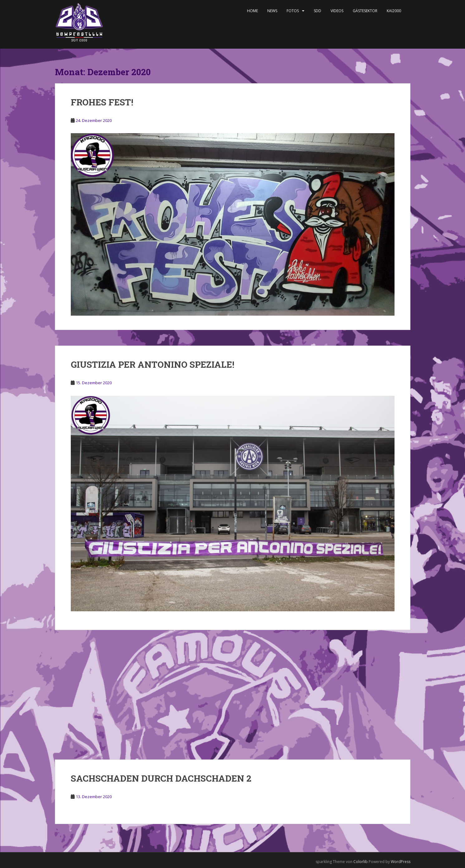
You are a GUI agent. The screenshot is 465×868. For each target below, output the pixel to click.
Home (252, 11)
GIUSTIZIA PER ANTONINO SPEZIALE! (153, 364)
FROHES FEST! (102, 102)
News (272, 11)
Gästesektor (365, 11)
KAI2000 (394, 11)
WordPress (401, 862)
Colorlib (361, 862)
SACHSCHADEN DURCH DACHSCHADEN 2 (161, 778)
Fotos (293, 11)
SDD (317, 11)
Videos (337, 11)
